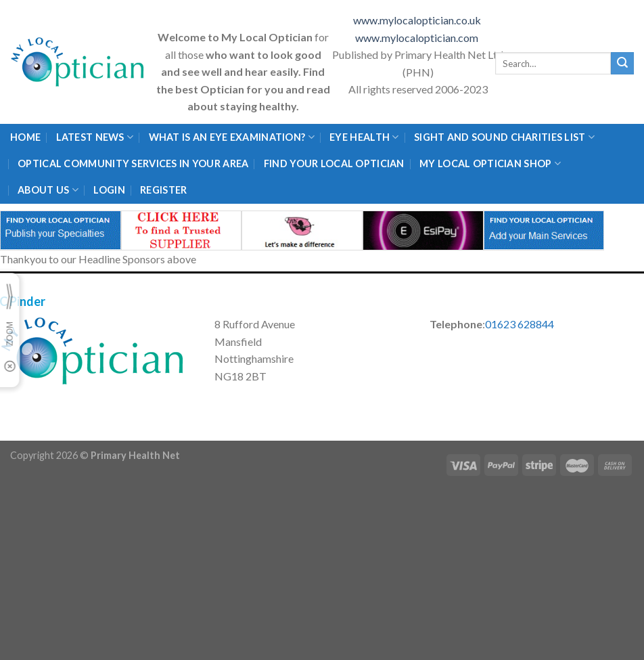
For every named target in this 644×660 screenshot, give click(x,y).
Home (25, 137)
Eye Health (364, 137)
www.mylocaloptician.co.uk (418, 20)
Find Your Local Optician (334, 163)
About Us (48, 190)
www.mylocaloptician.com (418, 38)
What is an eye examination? (232, 137)
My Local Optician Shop (490, 163)
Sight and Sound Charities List (504, 137)
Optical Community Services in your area (133, 163)
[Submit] (622, 64)
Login (109, 190)
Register (163, 190)
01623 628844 (520, 324)
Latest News (95, 137)
